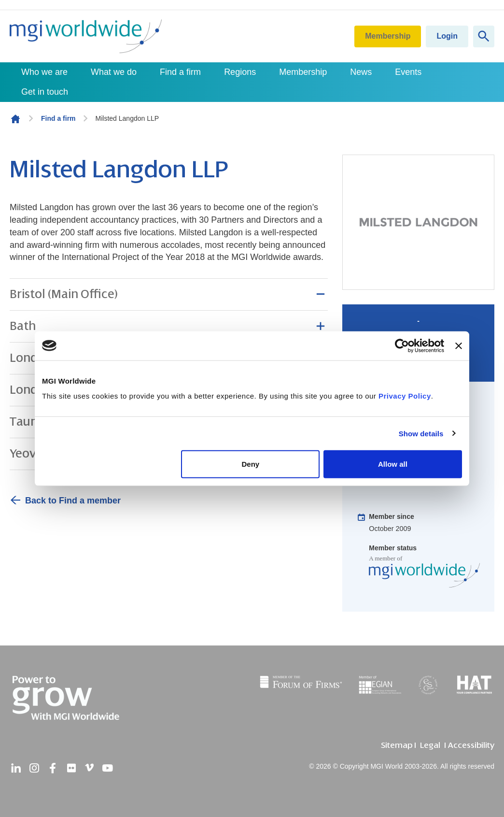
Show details (421, 433)
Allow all (393, 464)
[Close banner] (459, 345)
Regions (240, 72)
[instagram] (34, 768)
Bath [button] (23, 326)
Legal (430, 745)
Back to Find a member (73, 501)
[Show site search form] (484, 36)
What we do (114, 72)
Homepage (15, 119)
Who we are (44, 72)
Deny (251, 464)
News (361, 72)
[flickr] (71, 768)
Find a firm (180, 72)
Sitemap (397, 745)
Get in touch (45, 92)
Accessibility (471, 745)
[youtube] (108, 768)
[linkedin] (16, 768)
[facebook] (53, 768)
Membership (388, 36)
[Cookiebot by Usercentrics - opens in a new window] (402, 345)
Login (447, 36)
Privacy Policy (405, 396)
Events (408, 72)
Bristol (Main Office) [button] (64, 294)
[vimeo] (89, 768)
